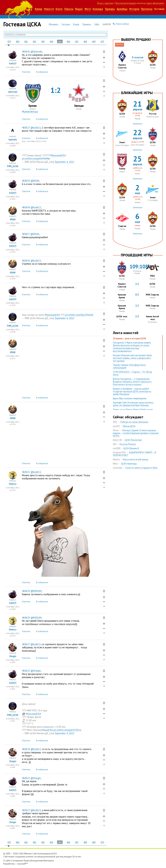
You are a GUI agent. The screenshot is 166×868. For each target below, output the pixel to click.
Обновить (53, 24)
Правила (87, 24)
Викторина (49, 861)
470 (102, 42)
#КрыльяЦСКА (58, 155)
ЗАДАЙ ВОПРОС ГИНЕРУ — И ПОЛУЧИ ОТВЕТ (135, 454)
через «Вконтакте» (155, 3)
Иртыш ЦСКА (129, 426)
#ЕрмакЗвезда (30, 112)
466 (68, 42)
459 (9, 42)
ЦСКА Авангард (129, 464)
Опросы (69, 9)
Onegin (13, 656)
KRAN (13, 219)
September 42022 (64, 162)
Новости (49, 9)
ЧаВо (97, 24)
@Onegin (36, 671)
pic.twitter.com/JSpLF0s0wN (79, 315)
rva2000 (117, 448)
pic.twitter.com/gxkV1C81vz (67, 730)
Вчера (76, 24)
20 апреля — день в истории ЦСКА (129, 338)
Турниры (110, 9)
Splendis (13, 140)
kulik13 (13, 63)
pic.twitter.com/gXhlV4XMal (36, 159)
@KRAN (35, 181)
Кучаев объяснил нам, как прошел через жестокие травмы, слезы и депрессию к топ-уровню (132, 358)
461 (26, 42)
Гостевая (159, 9)
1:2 (56, 90)
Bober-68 (117, 440)
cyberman (13, 92)
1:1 (137, 284)
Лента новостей (126, 333)
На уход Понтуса (128, 444)
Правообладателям (33, 861)
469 (94, 42)
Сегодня (66, 24)
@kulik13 (36, 128)
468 (85, 42)
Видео (79, 9)
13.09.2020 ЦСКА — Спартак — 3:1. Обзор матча (132, 373)
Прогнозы (147, 9)
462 (34, 42)
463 (43, 42)
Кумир (39, 9)
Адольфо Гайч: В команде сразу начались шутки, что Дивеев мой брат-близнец (133, 404)
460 (18, 42)
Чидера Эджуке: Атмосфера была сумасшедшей (129, 366)
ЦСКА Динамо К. (132, 448)
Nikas (115, 464)
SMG (115, 422)
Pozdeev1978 (119, 452)
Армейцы (122, 9)
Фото (88, 9)
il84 (115, 444)
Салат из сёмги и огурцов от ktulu (141, 468)
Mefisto (13, 484)
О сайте (7, 861)
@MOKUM (36, 591)
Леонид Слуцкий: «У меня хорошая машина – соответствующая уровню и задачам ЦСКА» (136, 433)
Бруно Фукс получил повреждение (130, 398)
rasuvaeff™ (23, 864)
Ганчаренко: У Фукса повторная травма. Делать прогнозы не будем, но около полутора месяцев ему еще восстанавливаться (132, 347)
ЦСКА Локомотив (133, 440)
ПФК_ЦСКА (13, 166)
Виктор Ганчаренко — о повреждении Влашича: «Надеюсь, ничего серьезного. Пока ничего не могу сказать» (132, 382)
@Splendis (36, 52)
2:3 (137, 316)
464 (51, 42)
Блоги (59, 9)
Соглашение (17, 861)
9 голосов (138, 57)
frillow (116, 430)
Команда (98, 9)
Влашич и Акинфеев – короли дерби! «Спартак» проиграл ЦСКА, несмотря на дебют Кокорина (132, 392)
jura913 (116, 426)
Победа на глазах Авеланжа (134, 422)
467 (77, 42)
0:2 (137, 295)
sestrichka (118, 468)
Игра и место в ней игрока (136, 459)
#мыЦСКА (47, 730)
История (134, 9)
